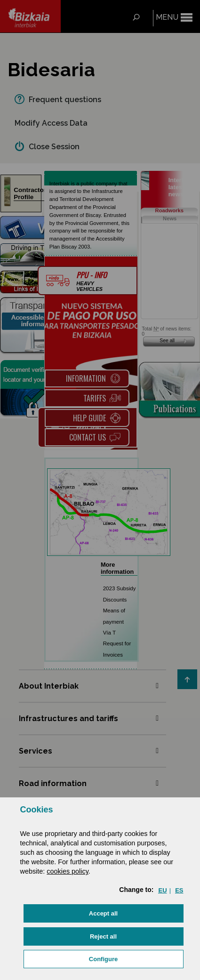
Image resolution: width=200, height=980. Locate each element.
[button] (104, 913)
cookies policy (68, 871)
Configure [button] (103, 959)
